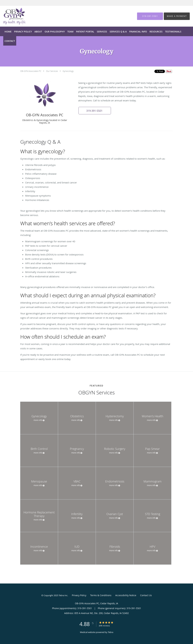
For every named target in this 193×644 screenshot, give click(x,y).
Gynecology (68, 71)
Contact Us (146, 595)
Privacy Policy (79, 595)
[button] (95, 111)
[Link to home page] (9, 16)
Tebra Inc (63, 595)
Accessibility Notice (126, 595)
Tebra (111, 632)
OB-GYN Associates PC (31, 71)
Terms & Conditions (101, 595)
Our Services (52, 71)
